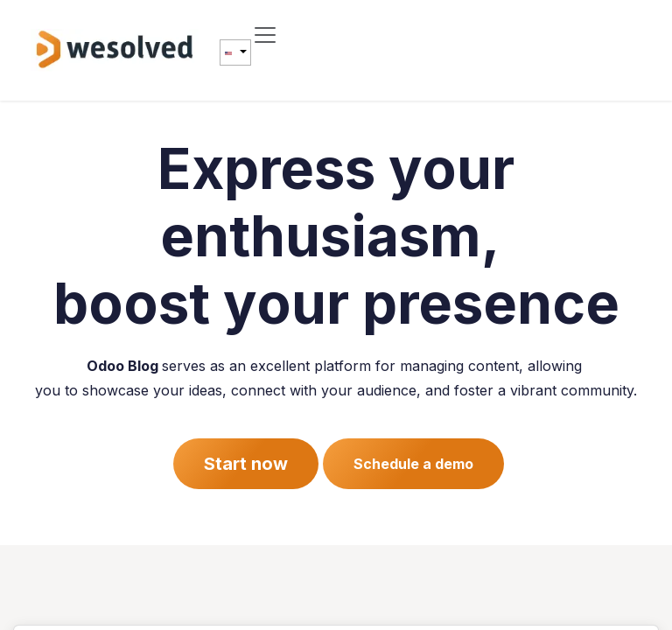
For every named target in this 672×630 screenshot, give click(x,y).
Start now (246, 464)
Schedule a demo (413, 464)
